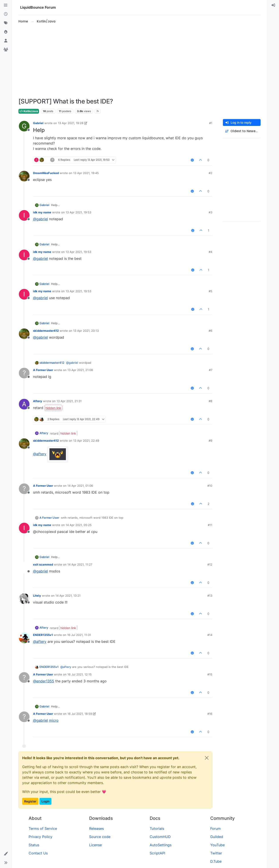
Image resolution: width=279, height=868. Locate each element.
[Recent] (6, 14)
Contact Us (38, 853)
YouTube (217, 845)
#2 (210, 173)
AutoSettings (161, 845)
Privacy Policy (40, 837)
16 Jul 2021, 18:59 (80, 714)
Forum (215, 828)
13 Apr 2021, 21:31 (69, 401)
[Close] (207, 758)
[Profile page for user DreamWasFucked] (24, 176)
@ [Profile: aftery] (40, 454)
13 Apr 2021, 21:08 (80, 370)
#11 (210, 525)
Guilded (217, 837)
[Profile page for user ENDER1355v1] (24, 638)
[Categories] (6, 5)
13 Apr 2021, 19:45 (86, 173)
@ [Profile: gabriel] (40, 219)
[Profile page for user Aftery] (24, 404)
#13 (210, 596)
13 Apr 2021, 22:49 (86, 441)
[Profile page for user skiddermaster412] (24, 334)
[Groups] (6, 50)
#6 (210, 331)
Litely (37, 596)
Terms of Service (43, 828)
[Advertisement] (139, 61)
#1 (211, 123)
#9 (210, 441)
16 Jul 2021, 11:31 (79, 635)
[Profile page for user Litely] (24, 599)
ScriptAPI (157, 853)
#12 (210, 564)
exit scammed (43, 564)
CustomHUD (160, 837)
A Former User (43, 370)
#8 (210, 401)
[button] (6, 854)
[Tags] (6, 23)
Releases (96, 828)
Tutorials (157, 828)
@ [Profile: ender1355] (44, 681)
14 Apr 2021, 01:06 (80, 486)
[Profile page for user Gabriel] (24, 126)
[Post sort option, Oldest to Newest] (242, 131)
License (95, 845)
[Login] (273, 5)
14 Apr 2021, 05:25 (79, 525)
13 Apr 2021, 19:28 (71, 123)
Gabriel (38, 123)
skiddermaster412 (46, 331)
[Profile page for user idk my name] (24, 215)
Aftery (38, 401)
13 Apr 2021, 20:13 (86, 331)
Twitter (216, 853)
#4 (210, 252)
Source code (100, 837)
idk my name (42, 212)
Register (30, 801)
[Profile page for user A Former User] (24, 373)
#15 (210, 674)
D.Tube (216, 861)
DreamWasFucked (46, 173)
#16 (210, 714)
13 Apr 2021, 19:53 (78, 212)
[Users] (6, 41)
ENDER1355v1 (43, 635)
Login (45, 801)
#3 (210, 212)
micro (54, 720)
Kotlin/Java (29, 111)
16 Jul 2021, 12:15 (80, 674)
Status (34, 845)
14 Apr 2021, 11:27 (80, 564)
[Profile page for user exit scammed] (24, 568)
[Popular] (6, 32)
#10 (210, 486)
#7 (211, 370)
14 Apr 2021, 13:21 (68, 596)
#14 (210, 635)
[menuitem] (273, 5)
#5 (210, 291)
